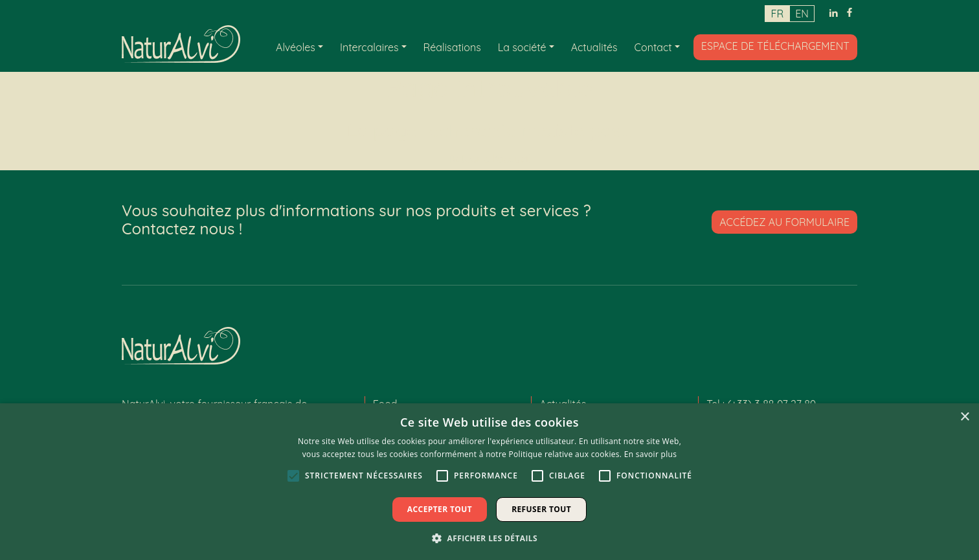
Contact (653, 47)
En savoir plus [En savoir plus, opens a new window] (650, 454)
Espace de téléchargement (775, 45)
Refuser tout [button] (541, 509)
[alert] (489, 482)
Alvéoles (296, 47)
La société (522, 47)
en (802, 14)
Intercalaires (369, 47)
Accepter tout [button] (440, 509)
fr (777, 14)
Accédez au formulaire (784, 222)
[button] (489, 538)
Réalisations (452, 47)
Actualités (594, 47)
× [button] (964, 417)
